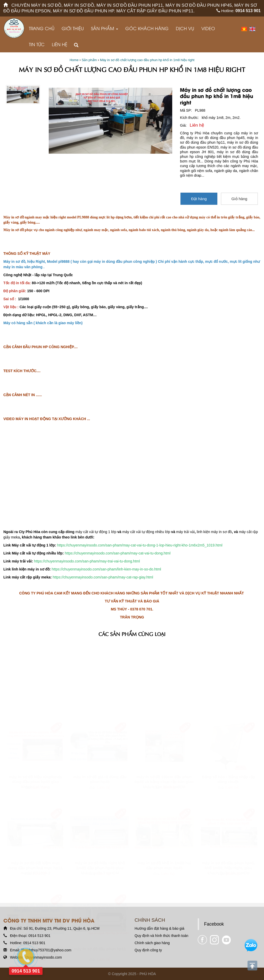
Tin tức (37, 44)
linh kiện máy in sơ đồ (214, 532)
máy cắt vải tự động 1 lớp (96, 532)
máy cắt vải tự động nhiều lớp (146, 532)
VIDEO (208, 28)
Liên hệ (60, 44)
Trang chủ (42, 28)
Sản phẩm (105, 28)
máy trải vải (185, 532)
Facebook (214, 924)
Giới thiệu (73, 28)
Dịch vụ (185, 28)
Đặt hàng (199, 199)
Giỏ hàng (240, 199)
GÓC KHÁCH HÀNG (147, 28)
